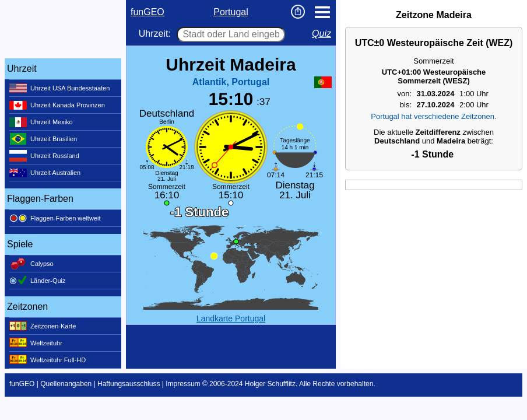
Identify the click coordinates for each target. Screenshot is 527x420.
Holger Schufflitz (270, 384)
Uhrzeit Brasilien (43, 139)
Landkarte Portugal (231, 318)
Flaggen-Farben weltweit (55, 218)
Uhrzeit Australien (45, 173)
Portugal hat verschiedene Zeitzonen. (433, 116)
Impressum (183, 384)
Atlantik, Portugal (231, 82)
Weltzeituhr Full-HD (48, 360)
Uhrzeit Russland (44, 156)
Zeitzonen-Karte (43, 326)
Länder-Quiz (38, 281)
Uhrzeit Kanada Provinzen (57, 105)
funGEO (147, 12)
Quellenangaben (66, 384)
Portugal (231, 12)
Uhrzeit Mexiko (41, 122)
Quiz (322, 34)
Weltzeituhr (36, 343)
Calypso (31, 264)
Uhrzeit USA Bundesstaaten (59, 88)
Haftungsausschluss (129, 384)
